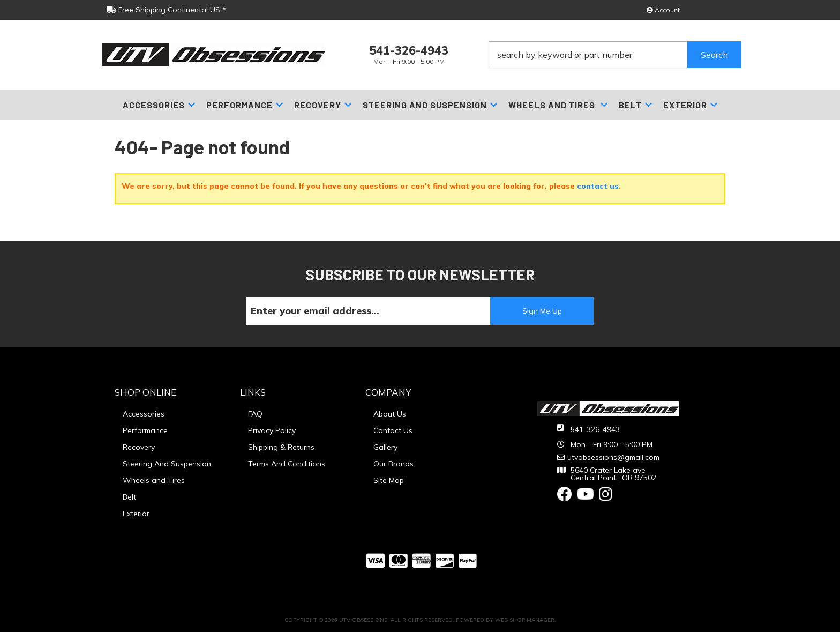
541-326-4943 (595, 429)
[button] (615, 55)
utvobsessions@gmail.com (613, 457)
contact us (598, 186)
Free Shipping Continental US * (166, 10)
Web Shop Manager (525, 620)
